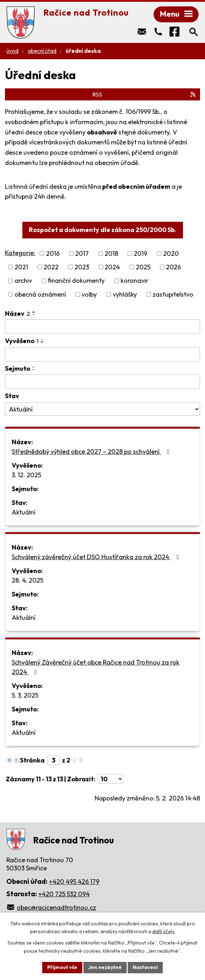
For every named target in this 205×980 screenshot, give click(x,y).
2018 (111, 254)
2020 (171, 254)
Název (18, 313)
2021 (21, 267)
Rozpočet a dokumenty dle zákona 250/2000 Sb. (103, 230)
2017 (82, 254)
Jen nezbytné (105, 967)
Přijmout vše (62, 967)
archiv (23, 281)
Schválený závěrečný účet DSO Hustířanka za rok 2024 (97, 557)
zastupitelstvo (173, 294)
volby (89, 294)
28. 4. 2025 (27, 580)
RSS (145, 94)
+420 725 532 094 (64, 894)
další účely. (164, 932)
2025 (143, 267)
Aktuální (24, 512)
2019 (140, 254)
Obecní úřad (42, 51)
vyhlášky (125, 294)
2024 (112, 267)
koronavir (134, 281)
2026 (173, 267)
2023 (82, 267)
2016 (53, 254)
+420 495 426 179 (74, 882)
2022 (51, 267)
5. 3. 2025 (25, 695)
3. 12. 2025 (26, 475)
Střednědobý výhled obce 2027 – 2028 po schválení (92, 452)
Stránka (32, 760)
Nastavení (145, 967)
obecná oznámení (40, 294)
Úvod (12, 51)
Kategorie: (20, 253)
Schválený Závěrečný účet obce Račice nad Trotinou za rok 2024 (96, 667)
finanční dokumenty (76, 281)
